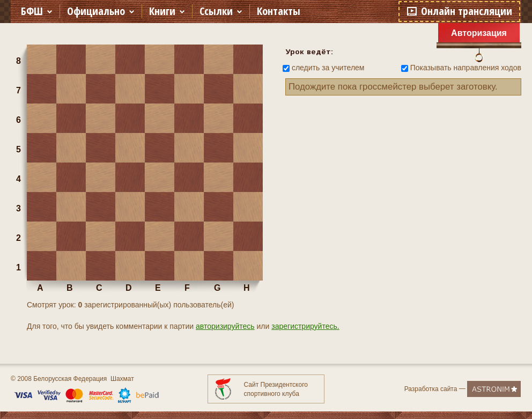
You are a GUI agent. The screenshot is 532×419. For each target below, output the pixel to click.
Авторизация (479, 33)
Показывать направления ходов (466, 68)
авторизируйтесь (225, 326)
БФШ (32, 11)
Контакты (279, 11)
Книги (162, 11)
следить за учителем (328, 68)
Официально (96, 11)
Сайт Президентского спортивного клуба (276, 389)
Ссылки (216, 11)
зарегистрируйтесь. (305, 326)
